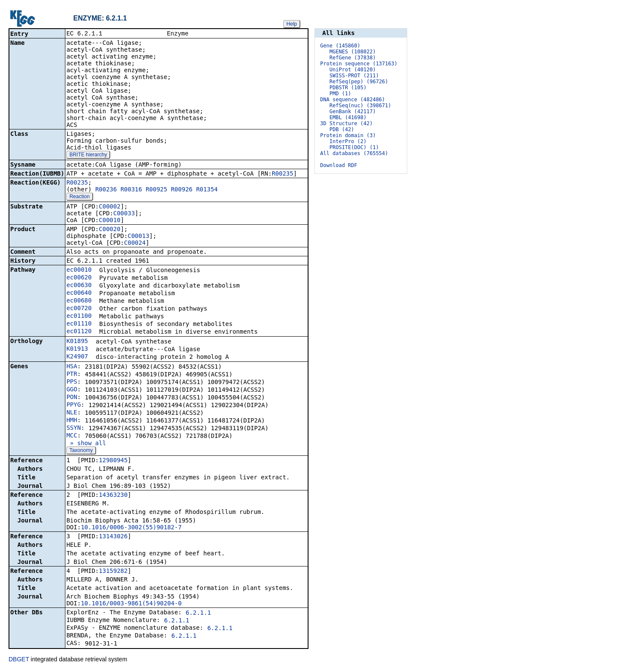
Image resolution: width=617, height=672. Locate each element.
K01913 (77, 349)
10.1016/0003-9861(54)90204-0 (131, 604)
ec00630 (79, 286)
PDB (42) (342, 129)
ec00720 (79, 309)
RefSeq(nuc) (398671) (360, 106)
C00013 (139, 237)
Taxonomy (81, 451)
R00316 (131, 190)
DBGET (19, 660)
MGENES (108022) (353, 52)
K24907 (77, 357)
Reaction (79, 197)
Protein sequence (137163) (359, 64)
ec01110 (79, 324)
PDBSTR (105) (348, 88)
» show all (86, 444)
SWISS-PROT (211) (354, 76)
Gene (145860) (340, 46)
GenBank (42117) (353, 112)
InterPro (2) (348, 141)
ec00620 (79, 278)
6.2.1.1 (198, 613)
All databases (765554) (354, 153)
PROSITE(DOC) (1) (354, 147)
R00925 (157, 190)
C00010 (110, 221)
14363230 (113, 496)
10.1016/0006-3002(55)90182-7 (131, 528)
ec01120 (79, 332)
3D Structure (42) (346, 123)
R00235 (283, 174)
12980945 (113, 461)
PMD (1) (340, 94)
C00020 (110, 230)
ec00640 (79, 293)
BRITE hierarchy (88, 156)
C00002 (110, 207)
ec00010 (79, 270)
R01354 (207, 190)
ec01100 (79, 317)
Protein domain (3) (348, 135)
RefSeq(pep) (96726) (359, 82)
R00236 (106, 190)
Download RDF (339, 165)
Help (292, 24)
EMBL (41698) (348, 117)
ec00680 (79, 301)
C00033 (124, 214)
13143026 (113, 537)
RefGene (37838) (353, 58)
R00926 (182, 190)
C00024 (135, 244)
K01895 (77, 342)
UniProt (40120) (353, 70)
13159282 (113, 572)
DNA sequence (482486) (353, 100)
